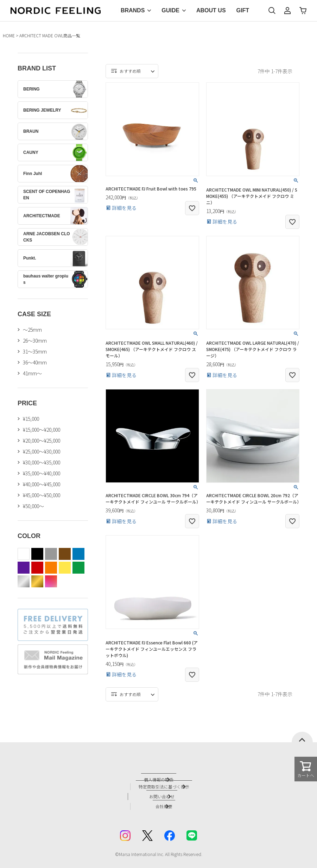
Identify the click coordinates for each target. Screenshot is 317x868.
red (37, 568)
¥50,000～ (33, 506)
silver (24, 581)
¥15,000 (31, 419)
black (37, 554)
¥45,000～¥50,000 (42, 495)
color (51, 581)
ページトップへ (302, 737)
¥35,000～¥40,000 (42, 473)
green (78, 568)
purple (24, 568)
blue (78, 554)
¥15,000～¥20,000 (42, 430)
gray (51, 554)
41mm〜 (32, 373)
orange (51, 568)
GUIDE (170, 10)
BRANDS (133, 10)
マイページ (287, 11)
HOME (9, 35)
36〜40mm (35, 362)
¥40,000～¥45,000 (42, 484)
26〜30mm (35, 341)
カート (303, 11)
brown (65, 554)
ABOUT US (211, 10)
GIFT (243, 10)
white (24, 554)
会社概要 (166, 801)
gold (37, 581)
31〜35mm (35, 351)
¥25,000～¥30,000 (42, 451)
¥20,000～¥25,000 (42, 441)
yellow (65, 568)
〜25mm (32, 330)
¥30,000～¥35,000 (42, 462)
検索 (272, 11)
